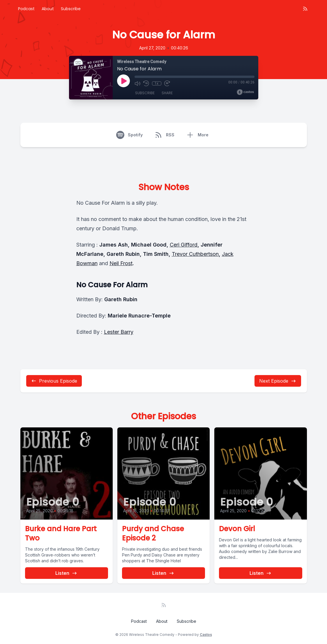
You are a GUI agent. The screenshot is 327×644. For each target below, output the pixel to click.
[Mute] (137, 83)
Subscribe (71, 9)
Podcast (26, 9)
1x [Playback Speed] (157, 83)
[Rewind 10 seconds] (146, 83)
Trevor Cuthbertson (195, 254)
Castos (206, 635)
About (48, 9)
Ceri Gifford (184, 245)
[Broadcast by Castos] (245, 92)
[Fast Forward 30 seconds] (167, 83)
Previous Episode (54, 381)
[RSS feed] (305, 9)
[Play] (123, 81)
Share (167, 93)
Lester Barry (119, 332)
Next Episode (278, 381)
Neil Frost (121, 263)
